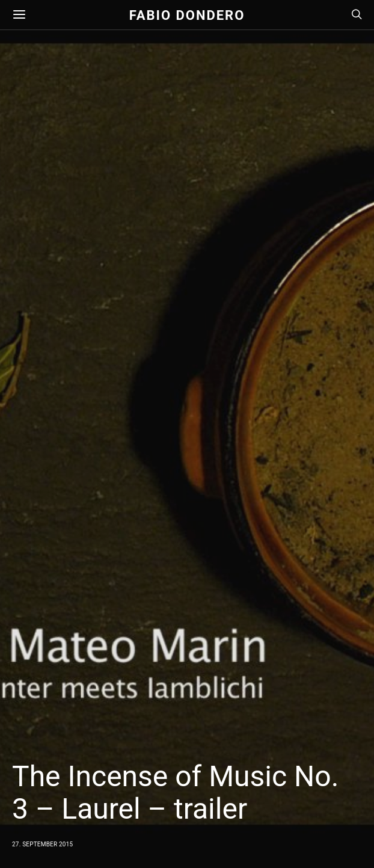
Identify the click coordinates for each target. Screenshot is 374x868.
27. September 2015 (42, 844)
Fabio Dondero (187, 15)
